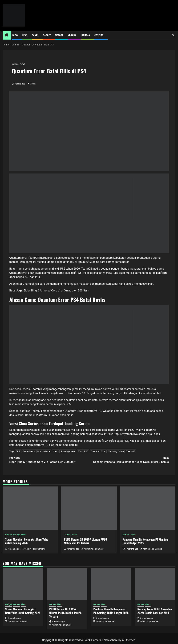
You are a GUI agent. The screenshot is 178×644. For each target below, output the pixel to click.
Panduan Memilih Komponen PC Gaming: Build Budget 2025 (146, 541)
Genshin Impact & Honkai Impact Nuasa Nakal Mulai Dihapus (129, 460)
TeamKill (33, 258)
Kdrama (72, 35)
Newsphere (111, 640)
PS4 (80, 451)
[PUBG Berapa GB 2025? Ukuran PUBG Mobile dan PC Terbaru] (89, 508)
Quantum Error (98, 451)
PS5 (86, 451)
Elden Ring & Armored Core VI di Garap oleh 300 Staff (49, 460)
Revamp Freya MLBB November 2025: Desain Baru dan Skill (155, 611)
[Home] (7, 35)
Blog (15, 35)
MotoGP (59, 35)
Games (35, 35)
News (25, 35)
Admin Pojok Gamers (35, 549)
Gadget (47, 35)
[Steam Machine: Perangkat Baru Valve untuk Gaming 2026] (30, 508)
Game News (29, 451)
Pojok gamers (68, 451)
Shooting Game (116, 451)
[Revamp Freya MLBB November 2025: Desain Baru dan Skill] (155, 584)
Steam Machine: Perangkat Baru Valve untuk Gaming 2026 (27, 541)
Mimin (33, 84)
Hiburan (85, 35)
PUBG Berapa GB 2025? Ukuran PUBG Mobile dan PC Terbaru (85, 541)
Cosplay (99, 35)
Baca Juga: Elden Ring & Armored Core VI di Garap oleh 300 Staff (49, 291)
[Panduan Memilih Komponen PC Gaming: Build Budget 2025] (148, 508)
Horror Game (44, 451)
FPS (18, 451)
